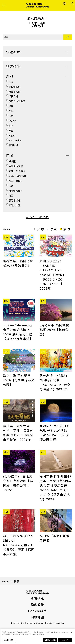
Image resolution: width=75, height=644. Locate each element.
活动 (67, 229)
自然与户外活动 (17, 101)
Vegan (12, 135)
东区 (11, 186)
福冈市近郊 (14, 200)
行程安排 (13, 96)
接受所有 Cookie (50, 640)
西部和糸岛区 (16, 191)
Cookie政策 (37, 625)
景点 (54, 229)
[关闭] (72, 633)
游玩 (11, 111)
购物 (11, 106)
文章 (41, 229)
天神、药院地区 (17, 171)
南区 (11, 195)
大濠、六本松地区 (18, 176)
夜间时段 (13, 145)
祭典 (11, 82)
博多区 (12, 161)
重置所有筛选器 (38, 217)
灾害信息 (38, 612)
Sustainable (15, 140)
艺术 (11, 116)
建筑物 (12, 121)
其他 (11, 126)
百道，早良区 (16, 181)
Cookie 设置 (8, 640)
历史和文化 (14, 91)
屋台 (11, 130)
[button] (4, 5)
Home (5, 595)
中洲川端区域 (16, 166)
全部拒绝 (65, 640)
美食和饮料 (14, 87)
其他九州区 (14, 205)
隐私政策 (38, 619)
